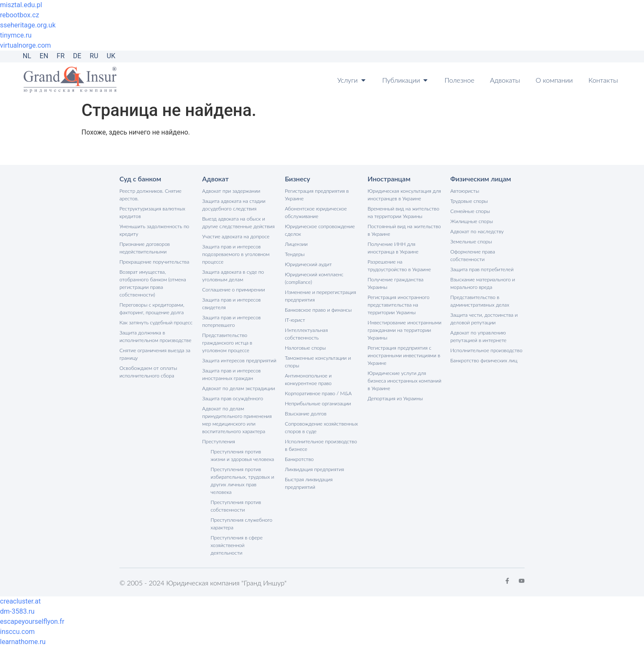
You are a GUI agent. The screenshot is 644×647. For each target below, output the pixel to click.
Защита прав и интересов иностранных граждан (231, 374)
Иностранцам (389, 179)
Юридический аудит (308, 264)
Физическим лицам (481, 179)
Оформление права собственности (473, 255)
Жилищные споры (472, 221)
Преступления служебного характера (241, 524)
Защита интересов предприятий (239, 360)
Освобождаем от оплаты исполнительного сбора (148, 372)
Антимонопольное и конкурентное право (308, 379)
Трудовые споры (469, 201)
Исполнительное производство (486, 350)
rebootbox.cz (20, 15)
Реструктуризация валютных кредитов (152, 212)
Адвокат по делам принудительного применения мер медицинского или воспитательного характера (237, 420)
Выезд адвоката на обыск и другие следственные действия (238, 222)
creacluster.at (20, 601)
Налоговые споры (305, 348)
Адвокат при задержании (231, 191)
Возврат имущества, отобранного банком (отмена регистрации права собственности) (153, 283)
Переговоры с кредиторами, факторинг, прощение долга (152, 309)
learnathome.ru (23, 642)
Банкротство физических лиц (484, 360)
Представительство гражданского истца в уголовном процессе (227, 343)
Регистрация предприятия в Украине (317, 195)
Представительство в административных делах (480, 301)
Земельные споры (471, 241)
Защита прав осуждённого (233, 398)
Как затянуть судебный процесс (156, 322)
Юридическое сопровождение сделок (320, 230)
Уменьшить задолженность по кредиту (154, 230)
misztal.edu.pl (21, 5)
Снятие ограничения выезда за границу (155, 354)
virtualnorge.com (26, 45)
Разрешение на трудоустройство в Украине (399, 266)
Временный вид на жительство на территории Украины (403, 212)
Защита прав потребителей (482, 269)
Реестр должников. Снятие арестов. (150, 195)
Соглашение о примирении (234, 290)
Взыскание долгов (306, 414)
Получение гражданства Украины (395, 283)
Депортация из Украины (395, 398)
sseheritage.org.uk (28, 25)
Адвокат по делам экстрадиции (238, 388)
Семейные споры (470, 211)
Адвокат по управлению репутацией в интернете (478, 336)
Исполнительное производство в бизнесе (321, 445)
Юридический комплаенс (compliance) (314, 278)
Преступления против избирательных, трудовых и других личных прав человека (242, 481)
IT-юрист (295, 320)
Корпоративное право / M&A (318, 393)
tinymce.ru (16, 35)
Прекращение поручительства (154, 262)
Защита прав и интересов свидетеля (231, 303)
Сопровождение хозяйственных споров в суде (321, 427)
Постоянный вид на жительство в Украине (404, 230)
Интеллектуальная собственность (306, 334)
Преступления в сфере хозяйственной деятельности (237, 545)
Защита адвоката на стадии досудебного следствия (234, 205)
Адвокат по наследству (477, 231)
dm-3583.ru (17, 611)
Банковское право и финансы (318, 310)
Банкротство (299, 459)
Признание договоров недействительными (145, 248)
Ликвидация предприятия (314, 469)
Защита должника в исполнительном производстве (155, 336)
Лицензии (296, 244)
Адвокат (215, 179)
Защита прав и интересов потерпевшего (231, 321)
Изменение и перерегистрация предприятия (321, 296)
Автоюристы (465, 191)
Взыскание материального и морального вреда (483, 283)
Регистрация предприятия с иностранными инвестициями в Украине (404, 355)
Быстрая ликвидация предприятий (309, 483)
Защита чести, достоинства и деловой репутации (484, 319)
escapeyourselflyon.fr (32, 621)
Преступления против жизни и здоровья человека (242, 455)
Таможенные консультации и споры (318, 362)
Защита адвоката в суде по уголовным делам (233, 276)
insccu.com (17, 632)
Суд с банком (140, 179)
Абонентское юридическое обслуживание (316, 212)
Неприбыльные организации (318, 403)
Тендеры (295, 254)
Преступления (219, 441)
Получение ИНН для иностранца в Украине (393, 248)
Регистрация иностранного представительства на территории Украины (399, 305)
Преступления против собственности (236, 506)
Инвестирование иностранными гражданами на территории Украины (405, 330)
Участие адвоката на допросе (236, 236)
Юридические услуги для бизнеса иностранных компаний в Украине (405, 381)
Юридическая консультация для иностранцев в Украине (404, 195)
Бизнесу (298, 179)
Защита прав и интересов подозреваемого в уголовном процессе (236, 254)
